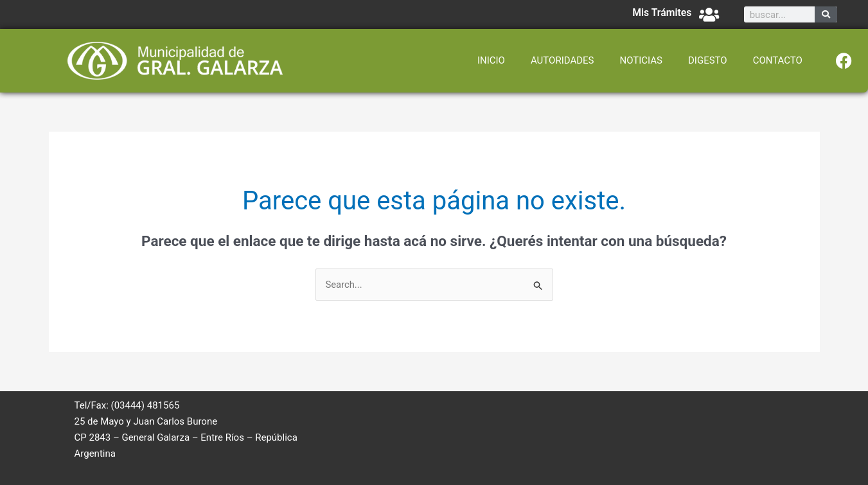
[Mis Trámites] (709, 14)
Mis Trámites (662, 13)
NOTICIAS (641, 60)
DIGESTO (708, 60)
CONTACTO (778, 60)
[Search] (826, 14)
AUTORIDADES (562, 60)
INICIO (491, 60)
